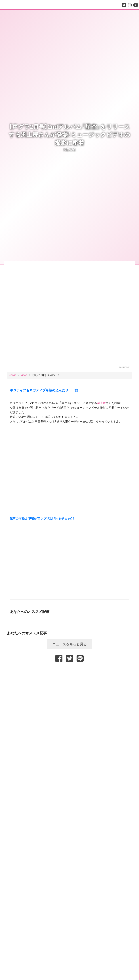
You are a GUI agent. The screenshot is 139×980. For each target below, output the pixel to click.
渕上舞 (101, 403)
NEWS (69, 149)
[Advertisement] (69, 671)
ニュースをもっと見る (69, 644)
